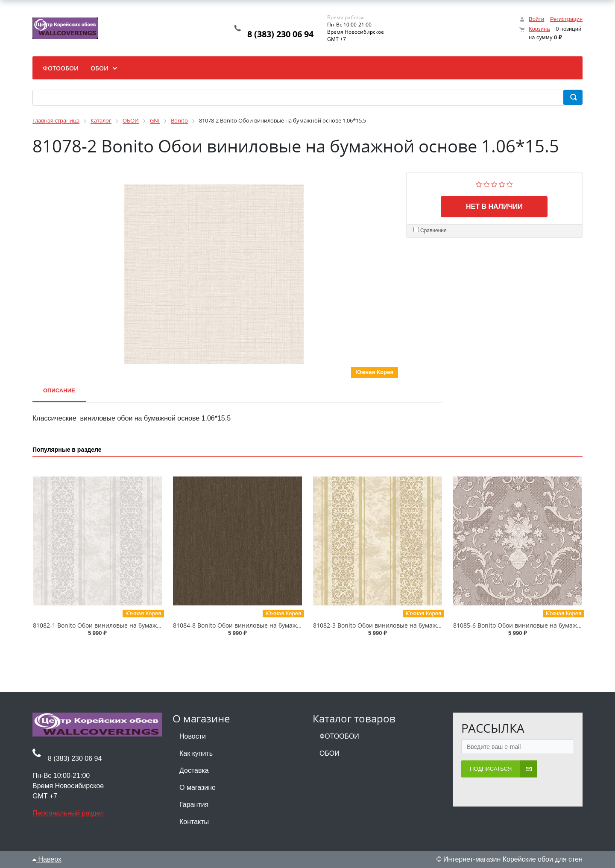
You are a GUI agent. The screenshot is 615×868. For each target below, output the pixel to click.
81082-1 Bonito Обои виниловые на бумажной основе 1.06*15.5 (126, 625)
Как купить (196, 753)
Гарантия (194, 805)
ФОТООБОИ (339, 736)
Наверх (47, 859)
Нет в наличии (494, 206)
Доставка (194, 770)
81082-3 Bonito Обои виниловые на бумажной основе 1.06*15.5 (406, 625)
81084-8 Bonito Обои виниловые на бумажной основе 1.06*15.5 (266, 625)
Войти (536, 19)
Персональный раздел (68, 813)
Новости (193, 736)
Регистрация (566, 19)
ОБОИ (329, 753)
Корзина (539, 29)
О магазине (198, 788)
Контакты (194, 822)
